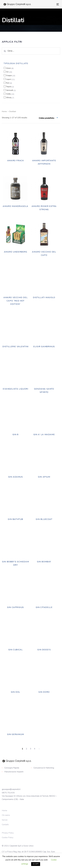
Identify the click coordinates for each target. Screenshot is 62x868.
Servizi (5, 820)
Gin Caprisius (15, 607)
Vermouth (10, 90)
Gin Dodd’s (44, 650)
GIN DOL (16, 692)
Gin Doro (44, 692)
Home (4, 111)
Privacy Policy (8, 833)
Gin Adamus (16, 477)
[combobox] (48, 118)
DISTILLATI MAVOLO (44, 298)
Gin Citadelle (44, 607)
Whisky (9, 98)
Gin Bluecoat (44, 519)
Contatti (5, 825)
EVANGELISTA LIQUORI (15, 389)
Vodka (8, 94)
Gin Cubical (16, 650)
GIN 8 (16, 435)
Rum (8, 83)
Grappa (9, 76)
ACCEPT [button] (36, 864)
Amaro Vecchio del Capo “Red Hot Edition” (15, 301)
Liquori (9, 79)
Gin (7, 72)
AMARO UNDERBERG (16, 252)
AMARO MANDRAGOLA (15, 206)
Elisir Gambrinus (44, 347)
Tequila (9, 87)
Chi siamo (6, 815)
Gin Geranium (15, 734)
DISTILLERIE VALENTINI (15, 347)
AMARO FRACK (16, 161)
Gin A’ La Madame (44, 435)
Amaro (9, 68)
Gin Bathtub (15, 519)
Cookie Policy (8, 837)
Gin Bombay (44, 562)
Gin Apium (44, 477)
